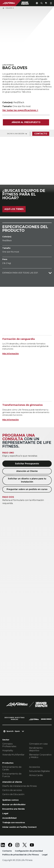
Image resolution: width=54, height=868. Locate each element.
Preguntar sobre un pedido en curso (27, 489)
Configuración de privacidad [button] (29, 851)
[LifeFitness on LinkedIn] (3, 845)
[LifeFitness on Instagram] (17, 845)
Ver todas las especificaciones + (20, 110)
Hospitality (8, 751)
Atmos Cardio (36, 775)
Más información (11, 354)
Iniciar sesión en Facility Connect (19, 827)
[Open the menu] (51, 3)
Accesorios (35, 767)
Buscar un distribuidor (14, 804)
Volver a (8, 8)
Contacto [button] (7, 851)
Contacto (41, 134)
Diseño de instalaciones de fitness (19, 786)
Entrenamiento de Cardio (12, 768)
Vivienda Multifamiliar (13, 755)
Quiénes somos (10, 800)
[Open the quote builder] (46, 3)
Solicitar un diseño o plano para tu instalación (27, 480)
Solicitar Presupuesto (27, 464)
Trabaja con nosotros (14, 822)
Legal (5, 813)
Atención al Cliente (27, 471)
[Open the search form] (42, 3)
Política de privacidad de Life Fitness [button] (21, 855)
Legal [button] (45, 855)
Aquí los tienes (14, 209)
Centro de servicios (12, 790)
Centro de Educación (13, 794)
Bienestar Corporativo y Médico (40, 756)
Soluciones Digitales (39, 771)
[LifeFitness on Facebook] (10, 845)
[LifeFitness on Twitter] (25, 845)
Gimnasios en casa (38, 744)
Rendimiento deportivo (36, 749)
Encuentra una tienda (13, 809)
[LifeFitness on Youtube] (32, 845)
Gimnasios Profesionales (9, 745)
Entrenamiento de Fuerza (12, 775)
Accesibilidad (9, 818)
